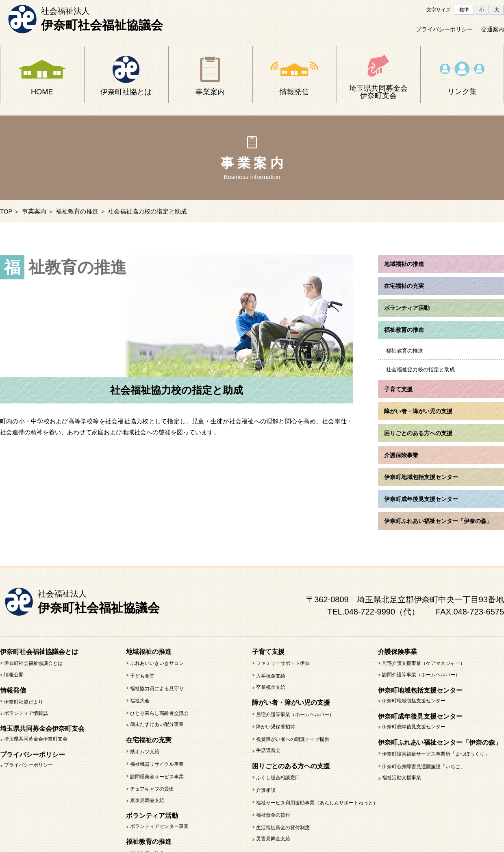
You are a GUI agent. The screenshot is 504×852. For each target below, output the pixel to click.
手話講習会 (268, 750)
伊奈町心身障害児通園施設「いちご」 (424, 767)
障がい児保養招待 (276, 727)
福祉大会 (140, 701)
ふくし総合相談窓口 (278, 778)
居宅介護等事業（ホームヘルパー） (295, 715)
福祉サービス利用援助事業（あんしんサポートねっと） (317, 803)
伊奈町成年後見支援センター (414, 727)
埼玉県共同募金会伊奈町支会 (36, 739)
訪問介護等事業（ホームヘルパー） (421, 675)
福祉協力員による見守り (157, 689)
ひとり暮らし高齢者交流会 (159, 713)
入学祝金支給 (271, 676)
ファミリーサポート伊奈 (283, 663)
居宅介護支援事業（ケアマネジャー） (424, 663)
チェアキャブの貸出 (152, 789)
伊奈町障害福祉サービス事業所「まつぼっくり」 (436, 754)
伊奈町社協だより (24, 702)
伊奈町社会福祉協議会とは (33, 663)
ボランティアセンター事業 (159, 826)
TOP (6, 211)
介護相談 (266, 790)
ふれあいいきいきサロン (157, 663)
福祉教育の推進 (77, 211)
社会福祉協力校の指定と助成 (420, 369)
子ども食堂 (142, 676)
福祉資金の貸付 (273, 815)
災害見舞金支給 (273, 839)
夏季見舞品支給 (147, 800)
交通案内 (493, 30)
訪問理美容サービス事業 (157, 777)
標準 (464, 10)
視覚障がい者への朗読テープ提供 (293, 739)
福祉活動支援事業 (402, 778)
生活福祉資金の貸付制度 (283, 828)
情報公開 (14, 675)
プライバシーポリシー (444, 30)
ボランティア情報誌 (26, 713)
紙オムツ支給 (145, 752)
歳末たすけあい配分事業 (157, 724)
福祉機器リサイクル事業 (157, 764)
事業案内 (34, 211)
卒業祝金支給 (271, 687)
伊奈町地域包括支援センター (414, 701)
